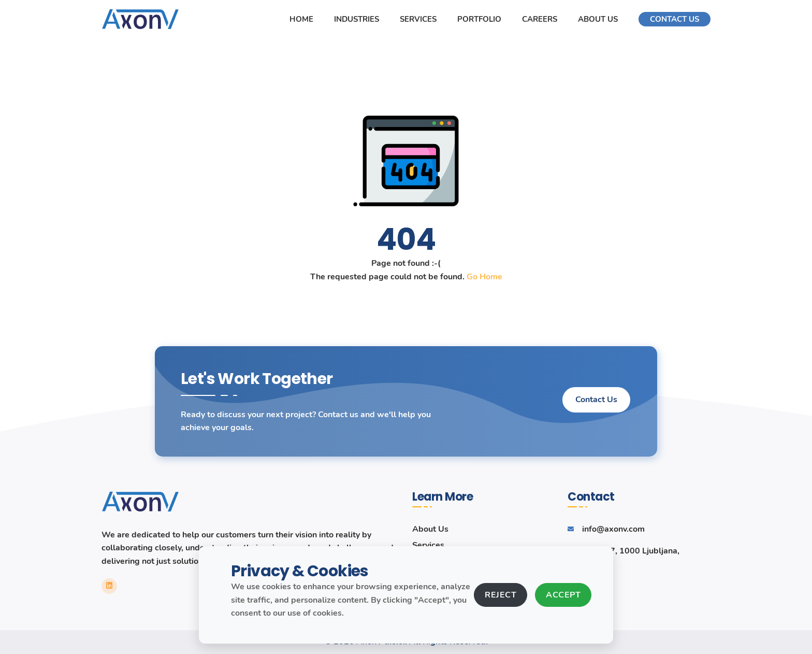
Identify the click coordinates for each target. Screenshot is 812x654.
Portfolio (479, 19)
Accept (563, 595)
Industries (357, 19)
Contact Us (675, 19)
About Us (598, 19)
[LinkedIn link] (109, 586)
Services (418, 19)
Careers (540, 19)
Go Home (484, 277)
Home (301, 19)
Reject (501, 595)
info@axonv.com (613, 529)
